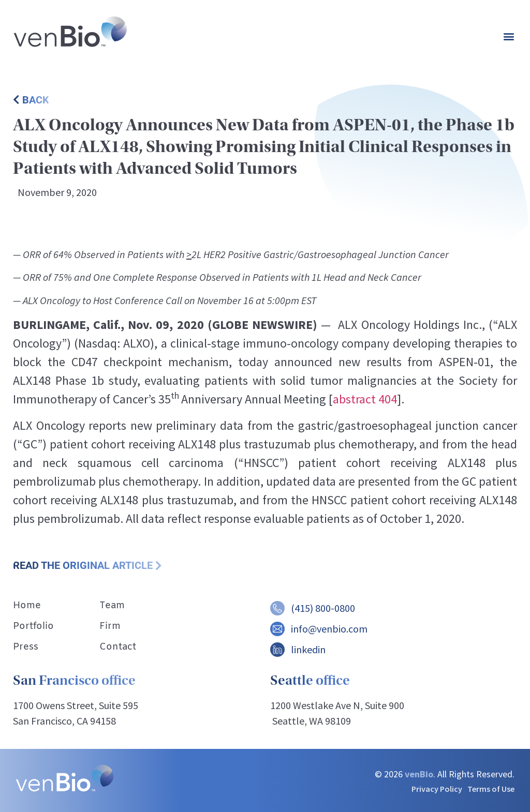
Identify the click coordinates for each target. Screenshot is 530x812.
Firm (110, 626)
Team (112, 606)
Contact (118, 647)
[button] (509, 36)
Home (27, 606)
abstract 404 (365, 399)
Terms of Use (491, 789)
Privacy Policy (437, 789)
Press (26, 647)
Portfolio (33, 626)
